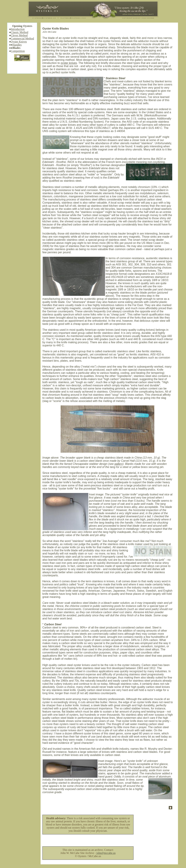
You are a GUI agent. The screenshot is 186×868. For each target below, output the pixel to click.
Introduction (18, 29)
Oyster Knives (19, 42)
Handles (17, 45)
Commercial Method (22, 38)
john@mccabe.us (106, 853)
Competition (18, 51)
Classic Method (20, 32)
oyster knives (69, 63)
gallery (119, 464)
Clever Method (19, 35)
